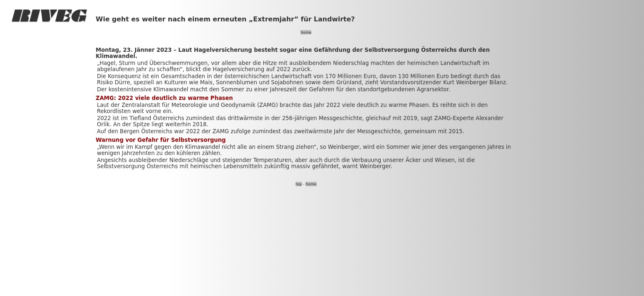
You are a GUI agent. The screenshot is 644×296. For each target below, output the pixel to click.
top (299, 184)
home (306, 32)
